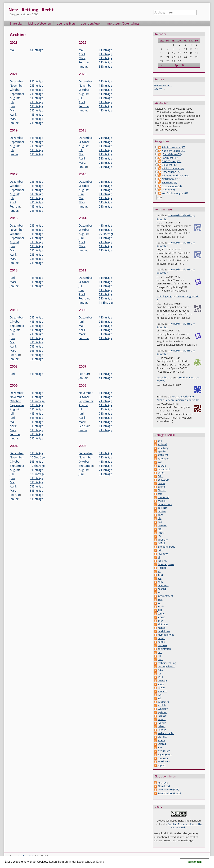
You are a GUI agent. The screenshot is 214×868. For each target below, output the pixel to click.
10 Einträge (37, 457)
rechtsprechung (167, 663)
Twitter (162, 723)
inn (159, 592)
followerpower (166, 564)
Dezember (17, 81)
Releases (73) (169, 182)
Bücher (162, 490)
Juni (12, 106)
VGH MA (162, 737)
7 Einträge (37, 94)
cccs (160, 494)
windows (163, 758)
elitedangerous (166, 547)
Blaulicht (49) (169, 165)
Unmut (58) (168, 189)
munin (161, 638)
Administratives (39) (173, 147)
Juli (12, 102)
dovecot (162, 525)
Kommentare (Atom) (169, 793)
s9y (159, 674)
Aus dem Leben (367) (174, 151)
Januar (83, 67)
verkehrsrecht (166, 733)
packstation (164, 649)
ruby (160, 670)
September (17, 94)
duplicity (163, 540)
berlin (161, 473)
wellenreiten (165, 755)
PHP (160, 656)
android (162, 444)
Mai (12, 50)
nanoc (161, 642)
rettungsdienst (166, 666)
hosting (162, 589)
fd (159, 557)
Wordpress (164, 761)
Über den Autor (91, 24)
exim (160, 550)
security (162, 680)
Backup (162, 466)
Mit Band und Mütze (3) (176, 175)
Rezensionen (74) (172, 186)
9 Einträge (105, 154)
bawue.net (164, 469)
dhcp (160, 515)
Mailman (163, 624)
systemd (162, 712)
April (82, 54)
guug (160, 575)
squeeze (162, 691)
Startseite (16, 24)
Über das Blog (66, 24)
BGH (160, 476)
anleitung (163, 448)
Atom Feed (164, 786)
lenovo (161, 617)
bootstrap (163, 480)
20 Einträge (106, 234)
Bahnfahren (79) (172, 154)
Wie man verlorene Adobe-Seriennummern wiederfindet (178, 398)
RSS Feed (163, 783)
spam (161, 684)
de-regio (162, 508)
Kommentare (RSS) (168, 789)
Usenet (162, 730)
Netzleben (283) (171, 179)
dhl (159, 518)
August (14, 98)
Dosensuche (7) (171, 172)
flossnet (162, 561)
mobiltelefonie (166, 635)
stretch (162, 705)
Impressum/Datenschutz (123, 24)
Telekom (162, 716)
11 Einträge (106, 303)
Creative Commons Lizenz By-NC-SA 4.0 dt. (185, 826)
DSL (160, 536)
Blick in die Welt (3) (173, 168)
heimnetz (163, 585)
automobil (163, 459)
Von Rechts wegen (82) (175, 193)
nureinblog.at (164, 377)
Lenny (161, 614)
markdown (164, 631)
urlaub (161, 726)
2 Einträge (105, 62)
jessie (161, 606)
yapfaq (162, 765)
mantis (162, 628)
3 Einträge (105, 58)
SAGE (161, 677)
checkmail (163, 497)
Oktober (15, 90)
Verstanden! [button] (195, 862)
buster (161, 483)
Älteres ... (160, 89)
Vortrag (162, 744)
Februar (84, 62)
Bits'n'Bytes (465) (172, 161)
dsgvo (161, 532)
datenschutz (165, 504)
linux (160, 621)
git (159, 571)
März (82, 58)
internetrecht (165, 596)
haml (160, 582)
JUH (160, 610)
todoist (162, 719)
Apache (162, 451)
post (160, 659)
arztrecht (163, 455)
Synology (163, 709)
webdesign (164, 751)
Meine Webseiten (39, 24)
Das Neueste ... (163, 85)
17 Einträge (37, 474)
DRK (160, 529)
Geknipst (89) (170, 158)
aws (160, 462)
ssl (159, 698)
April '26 (179, 65)
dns (160, 522)
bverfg (161, 487)
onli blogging (164, 296)
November (17, 86)
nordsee (162, 645)
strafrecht (163, 702)
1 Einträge (105, 50)
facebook (163, 554)
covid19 (162, 501)
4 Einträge (37, 50)
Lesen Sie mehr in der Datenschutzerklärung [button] (77, 862)
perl (160, 652)
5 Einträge (37, 98)
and (160, 441)
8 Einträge (37, 81)
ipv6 (160, 599)
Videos (161, 740)
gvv (159, 578)
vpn (160, 747)
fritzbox (162, 568)
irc (159, 603)
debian (162, 511)
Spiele (161, 688)
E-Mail (161, 543)
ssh (160, 695)
